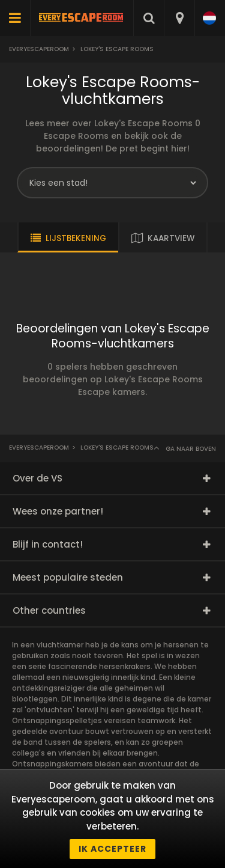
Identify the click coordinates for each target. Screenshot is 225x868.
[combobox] (179, 18)
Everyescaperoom (39, 49)
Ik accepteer (112, 849)
